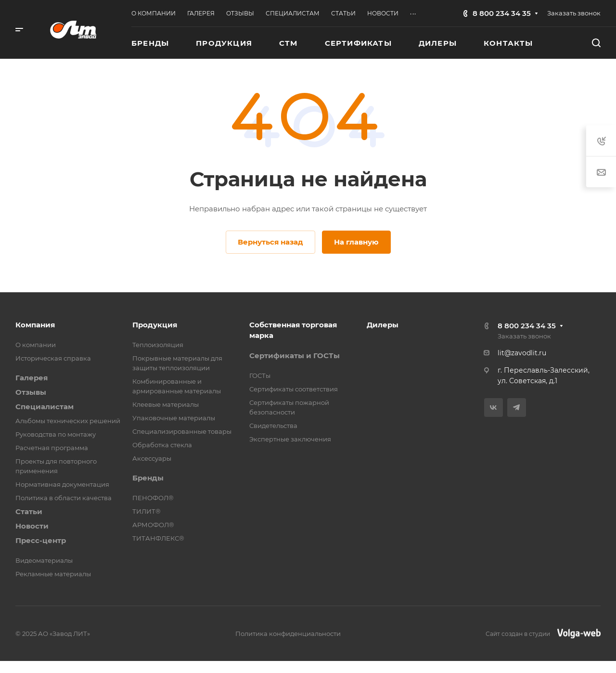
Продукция (155, 325)
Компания (35, 325)
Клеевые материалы (166, 404)
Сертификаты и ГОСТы (295, 356)
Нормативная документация (62, 484)
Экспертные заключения (290, 439)
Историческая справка (53, 358)
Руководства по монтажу (56, 434)
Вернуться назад (270, 242)
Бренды (148, 478)
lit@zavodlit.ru (522, 353)
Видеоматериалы (44, 560)
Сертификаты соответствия (294, 389)
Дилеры (383, 325)
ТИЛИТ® (147, 511)
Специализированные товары (182, 431)
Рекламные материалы (53, 574)
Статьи (29, 511)
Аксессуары (152, 458)
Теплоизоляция (158, 345)
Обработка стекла (162, 445)
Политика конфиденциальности (288, 634)
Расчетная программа (52, 448)
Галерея (32, 378)
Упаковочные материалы (174, 418)
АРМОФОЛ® (153, 525)
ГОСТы (260, 375)
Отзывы (31, 392)
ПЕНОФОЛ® (153, 498)
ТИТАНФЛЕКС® (158, 538)
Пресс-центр (41, 540)
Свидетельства (273, 426)
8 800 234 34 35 (502, 13)
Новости (32, 526)
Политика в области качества (64, 498)
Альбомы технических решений (68, 421)
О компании (36, 345)
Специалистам (45, 407)
